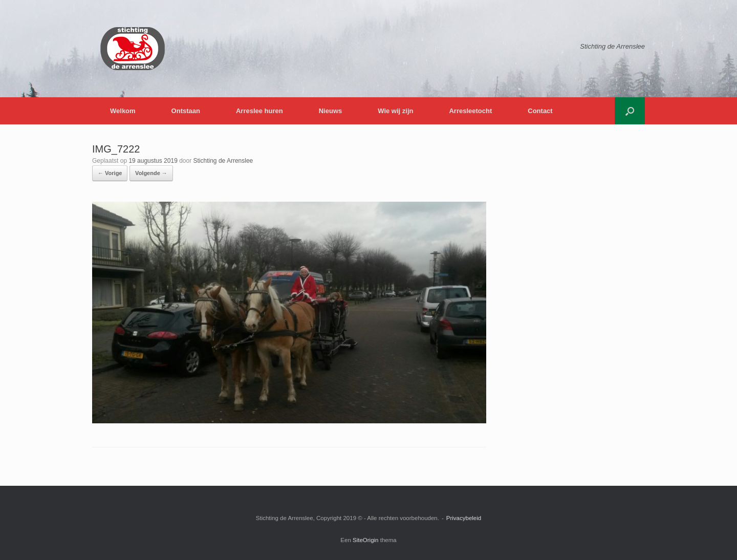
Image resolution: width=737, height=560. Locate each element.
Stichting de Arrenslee (223, 161)
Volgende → (151, 173)
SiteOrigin (366, 540)
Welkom (123, 111)
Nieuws (331, 111)
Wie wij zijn (395, 111)
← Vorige (110, 173)
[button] (630, 111)
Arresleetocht (470, 111)
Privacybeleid (464, 518)
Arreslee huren (259, 111)
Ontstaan (186, 111)
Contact (540, 111)
